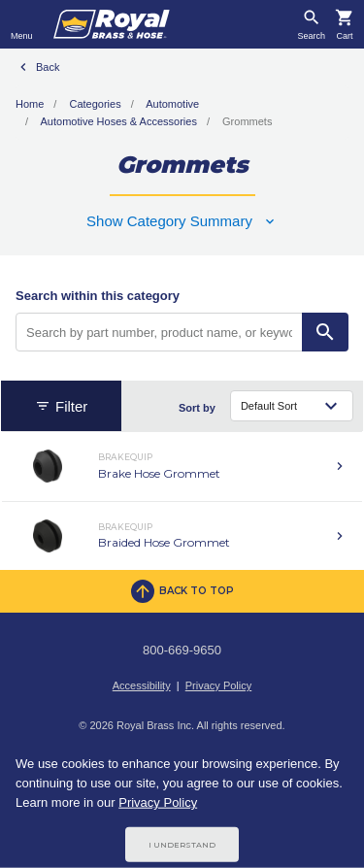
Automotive (172, 104)
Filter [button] (61, 406)
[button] (182, 221)
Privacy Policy (218, 685)
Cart (344, 36)
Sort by (197, 408)
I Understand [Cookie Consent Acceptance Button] (182, 845)
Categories (95, 104)
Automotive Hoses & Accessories (119, 121)
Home (30, 104)
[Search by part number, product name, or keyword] (159, 332)
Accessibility (142, 685)
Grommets (247, 121)
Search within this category (98, 296)
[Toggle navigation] (22, 24)
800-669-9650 (182, 650)
